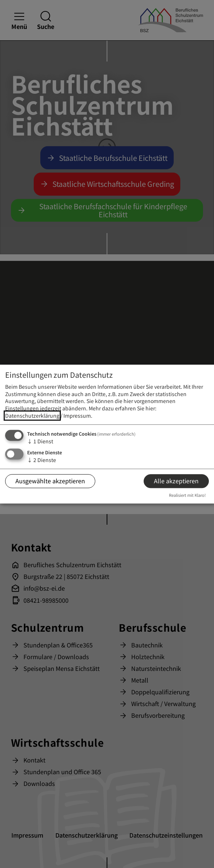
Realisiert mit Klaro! (187, 495)
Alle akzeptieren (176, 481)
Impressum (77, 415)
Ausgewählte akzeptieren (50, 481)
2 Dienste (42, 460)
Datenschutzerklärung (32, 415)
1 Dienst (40, 442)
